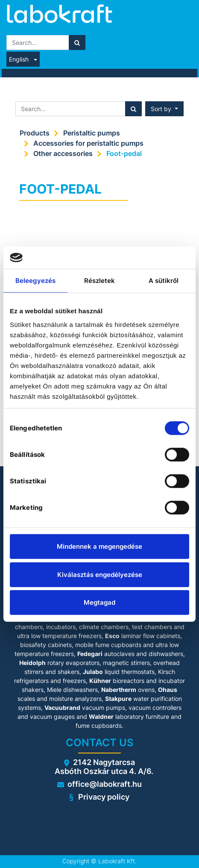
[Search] (77, 43)
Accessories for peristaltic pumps (88, 143)
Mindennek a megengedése (99, 546)
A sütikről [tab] (164, 281)
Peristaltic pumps (92, 133)
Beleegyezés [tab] (35, 281)
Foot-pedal (124, 153)
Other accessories (63, 153)
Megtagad (99, 602)
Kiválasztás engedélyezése (100, 574)
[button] (164, 109)
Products (35, 133)
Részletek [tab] (100, 281)
